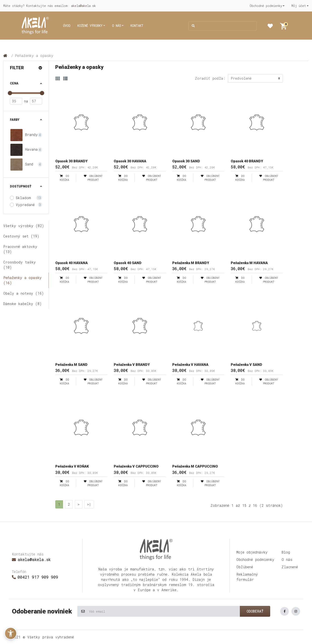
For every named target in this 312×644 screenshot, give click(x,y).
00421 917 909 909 (35, 577)
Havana (24, 150)
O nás (287, 559)
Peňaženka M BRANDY (191, 263)
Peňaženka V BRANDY (132, 365)
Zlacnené (290, 567)
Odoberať (255, 611)
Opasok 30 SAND (186, 161)
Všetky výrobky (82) (24, 226)
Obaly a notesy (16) (24, 293)
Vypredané (25, 205)
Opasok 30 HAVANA (130, 161)
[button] (267, 6)
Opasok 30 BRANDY (71, 161)
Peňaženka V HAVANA (190, 365)
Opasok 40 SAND (128, 263)
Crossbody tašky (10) (19, 265)
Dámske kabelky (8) (22, 304)
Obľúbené (245, 567)
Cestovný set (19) (21, 236)
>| (89, 504)
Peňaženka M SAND (71, 365)
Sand (22, 165)
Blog (286, 552)
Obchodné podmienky (255, 559)
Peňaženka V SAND (246, 365)
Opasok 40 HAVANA (71, 263)
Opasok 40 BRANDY (247, 161)
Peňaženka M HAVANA (249, 263)
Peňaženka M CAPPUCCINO (195, 466)
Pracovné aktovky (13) (20, 249)
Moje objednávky (252, 552)
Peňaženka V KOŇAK (72, 466)
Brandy (24, 135)
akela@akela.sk (83, 6)
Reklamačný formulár (247, 577)
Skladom (23, 198)
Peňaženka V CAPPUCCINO (136, 466)
